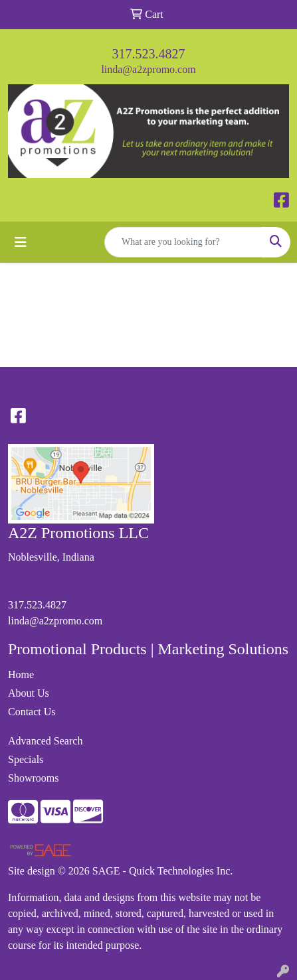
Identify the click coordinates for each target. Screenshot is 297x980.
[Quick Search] (183, 242)
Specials (26, 759)
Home (21, 674)
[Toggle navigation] (21, 242)
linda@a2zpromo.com (148, 69)
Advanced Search (45, 741)
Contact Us (32, 712)
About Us (29, 693)
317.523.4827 (149, 54)
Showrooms (33, 778)
